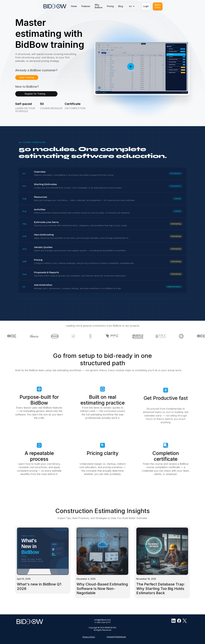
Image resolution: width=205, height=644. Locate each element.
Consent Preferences (116, 637)
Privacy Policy (89, 637)
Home (74, 6)
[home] (55, 6)
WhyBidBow (99, 6)
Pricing (110, 6)
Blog (121, 6)
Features (86, 6)
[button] (133, 6)
